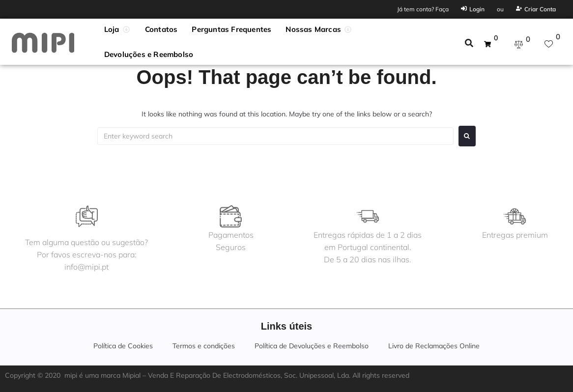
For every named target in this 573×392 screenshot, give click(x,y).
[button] (117, 29)
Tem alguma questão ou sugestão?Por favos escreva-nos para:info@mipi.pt (87, 254)
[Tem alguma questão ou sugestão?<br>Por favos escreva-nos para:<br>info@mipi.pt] (87, 216)
